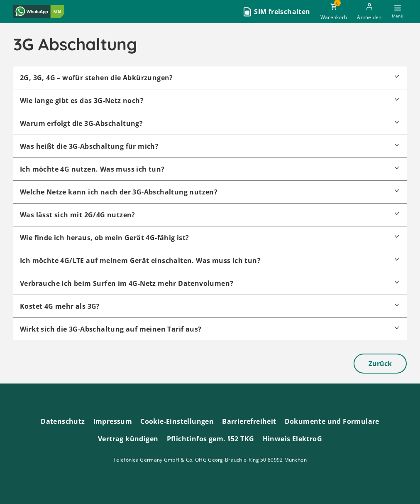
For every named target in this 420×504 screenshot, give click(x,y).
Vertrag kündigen (128, 439)
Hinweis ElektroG (292, 439)
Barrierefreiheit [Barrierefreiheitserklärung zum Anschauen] (249, 421)
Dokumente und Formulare (332, 421)
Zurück (380, 364)
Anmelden (369, 17)
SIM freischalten (282, 12)
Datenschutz (63, 421)
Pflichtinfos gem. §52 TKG (211, 439)
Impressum (113, 421)
